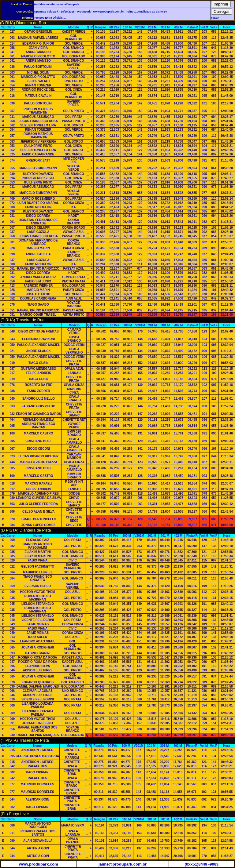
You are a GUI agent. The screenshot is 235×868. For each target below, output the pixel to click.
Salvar (215, 18)
